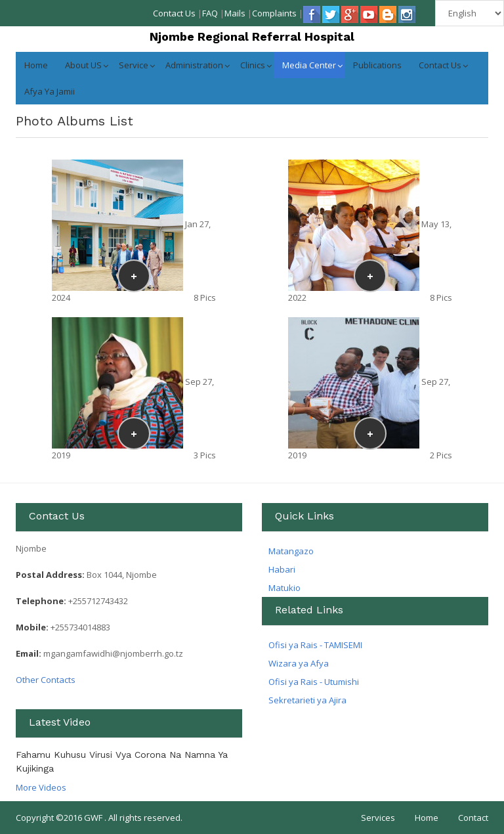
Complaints (274, 13)
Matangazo (291, 551)
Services (378, 818)
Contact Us (174, 13)
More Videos (41, 787)
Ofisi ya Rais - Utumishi (314, 682)
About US (83, 65)
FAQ (210, 13)
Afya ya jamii (50, 91)
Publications (377, 65)
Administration (194, 65)
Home (36, 65)
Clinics (253, 65)
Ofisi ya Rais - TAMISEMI (315, 645)
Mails (235, 13)
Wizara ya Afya (299, 663)
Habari (282, 569)
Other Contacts (46, 680)
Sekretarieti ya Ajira (307, 700)
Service (134, 65)
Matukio (284, 588)
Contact (473, 818)
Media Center (309, 65)
